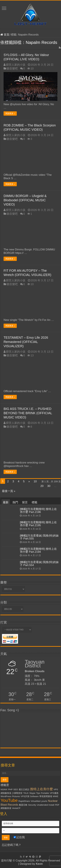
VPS (56, 789)
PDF (57, 805)
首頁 (5, 35)
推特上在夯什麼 (41, 789)
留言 (25, 502)
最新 (6, 502)
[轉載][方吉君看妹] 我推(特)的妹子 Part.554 (39, 564)
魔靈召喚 (23, 805)
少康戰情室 (17, 793)
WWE (56, 796)
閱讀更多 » (10, 113)
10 (35, 481)
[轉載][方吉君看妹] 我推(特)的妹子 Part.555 (39, 537)
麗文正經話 (24, 789)
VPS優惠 (54, 793)
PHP (10, 789)
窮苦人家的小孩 (16, 65)
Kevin (39, 864)
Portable (45, 793)
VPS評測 (25, 796)
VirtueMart (36, 801)
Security (32, 805)
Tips (38, 793)
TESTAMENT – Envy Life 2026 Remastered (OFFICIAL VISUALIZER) (26, 342)
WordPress (6, 796)
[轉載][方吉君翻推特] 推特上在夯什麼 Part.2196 (38, 511)
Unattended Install (45, 805)
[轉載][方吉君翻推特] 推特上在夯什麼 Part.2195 (38, 524)
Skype (32, 793)
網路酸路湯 (6, 808)
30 (49, 486)
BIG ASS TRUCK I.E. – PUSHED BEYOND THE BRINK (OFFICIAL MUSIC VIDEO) (28, 413)
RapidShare (24, 801)
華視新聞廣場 (46, 796)
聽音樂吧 (12, 69)
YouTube (9, 800)
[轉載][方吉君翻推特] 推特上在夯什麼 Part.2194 (38, 550)
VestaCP (16, 808)
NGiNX (4, 789)
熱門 (15, 502)
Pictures (16, 796)
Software (34, 796)
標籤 (34, 502)
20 (42, 486)
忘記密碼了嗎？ (11, 845)
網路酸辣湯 (6, 793)
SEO (16, 789)
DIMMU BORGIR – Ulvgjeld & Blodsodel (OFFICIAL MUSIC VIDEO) (25, 200)
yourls (44, 801)
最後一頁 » (9, 491)
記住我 (19, 837)
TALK (26, 793)
